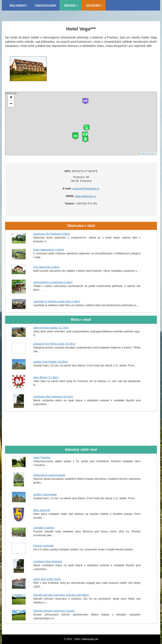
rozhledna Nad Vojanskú (48, 562)
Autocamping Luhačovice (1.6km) (53, 282)
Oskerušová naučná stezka (49, 475)
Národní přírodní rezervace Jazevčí (54, 611)
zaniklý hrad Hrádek (45, 495)
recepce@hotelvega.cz (86, 189)
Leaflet (142, 154)
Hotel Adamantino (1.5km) (49, 250)
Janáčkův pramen (44, 528)
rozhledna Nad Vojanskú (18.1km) (53, 397)
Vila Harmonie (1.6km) (47, 267)
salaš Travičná (42, 458)
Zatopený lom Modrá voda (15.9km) (54, 344)
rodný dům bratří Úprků (47, 579)
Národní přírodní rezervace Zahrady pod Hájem (61, 595)
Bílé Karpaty (18, 5)
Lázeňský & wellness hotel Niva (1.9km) (57, 301)
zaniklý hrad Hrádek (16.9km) (51, 362)
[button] (85, 139)
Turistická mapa (45, 5)
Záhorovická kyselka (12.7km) (51, 328)
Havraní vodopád (43, 546)
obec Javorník (42, 510)
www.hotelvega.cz (86, 196)
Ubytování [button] (94, 5)
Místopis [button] (71, 5)
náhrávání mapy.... (80, 123)
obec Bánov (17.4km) (46, 377)
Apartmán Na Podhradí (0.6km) (52, 234)
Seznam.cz (152, 154)
